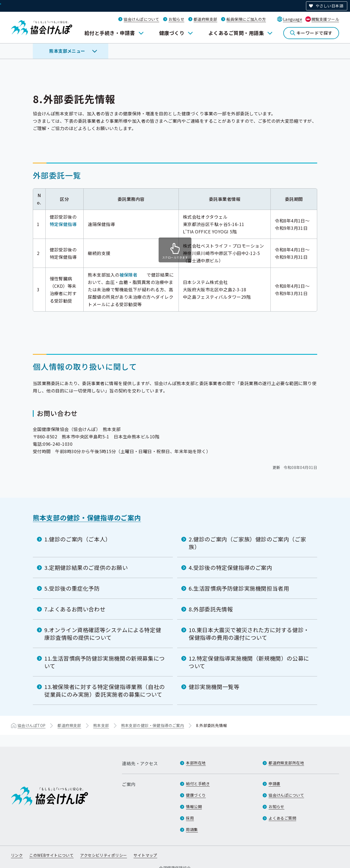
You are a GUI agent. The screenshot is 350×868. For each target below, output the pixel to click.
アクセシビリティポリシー (103, 855)
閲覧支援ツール (325, 19)
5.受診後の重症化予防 (72, 588)
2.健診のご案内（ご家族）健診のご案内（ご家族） (247, 543)
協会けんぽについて (141, 19)
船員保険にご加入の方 (246, 19)
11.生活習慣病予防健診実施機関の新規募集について (105, 662)
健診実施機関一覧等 (214, 687)
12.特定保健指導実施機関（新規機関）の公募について (249, 662)
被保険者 (129, 275)
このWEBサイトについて (51, 855)
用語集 (192, 829)
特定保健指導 (63, 224)
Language (293, 19)
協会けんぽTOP (31, 725)
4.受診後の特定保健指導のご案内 (231, 568)
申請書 (274, 784)
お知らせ (176, 19)
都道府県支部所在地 (286, 763)
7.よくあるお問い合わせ (75, 609)
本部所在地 (196, 763)
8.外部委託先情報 (211, 609)
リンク (17, 855)
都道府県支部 (205, 19)
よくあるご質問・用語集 (236, 33)
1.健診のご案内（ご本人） (78, 539)
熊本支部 (101, 725)
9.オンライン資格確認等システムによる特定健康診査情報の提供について (103, 634)
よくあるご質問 (282, 818)
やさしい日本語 (329, 6)
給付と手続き (198, 784)
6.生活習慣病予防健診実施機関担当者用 (239, 588)
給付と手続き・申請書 (110, 33)
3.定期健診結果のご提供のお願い (86, 568)
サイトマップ (145, 855)
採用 (190, 818)
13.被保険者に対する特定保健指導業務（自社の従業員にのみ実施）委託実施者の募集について (105, 690)
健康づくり (172, 33)
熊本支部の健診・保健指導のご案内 (87, 517)
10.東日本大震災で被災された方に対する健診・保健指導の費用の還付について (249, 634)
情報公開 (194, 807)
